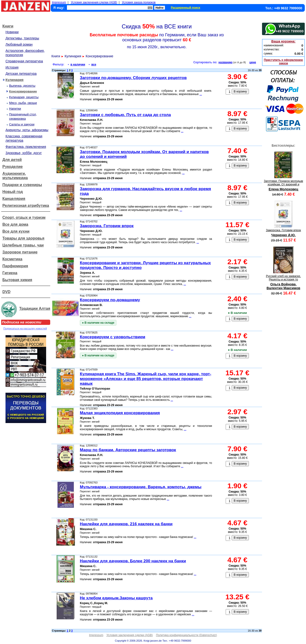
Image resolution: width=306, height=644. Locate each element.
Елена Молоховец (284, 189)
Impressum (59, 2)
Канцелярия (14, 199)
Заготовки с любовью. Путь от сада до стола (125, 115)
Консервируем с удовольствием (112, 337)
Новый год (13, 192)
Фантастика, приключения (26, 147)
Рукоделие (13, 167)
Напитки (15, 109)
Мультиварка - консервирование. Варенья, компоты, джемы (141, 487)
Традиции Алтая (35, 309)
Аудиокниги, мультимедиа (15, 176)
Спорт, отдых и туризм (24, 217)
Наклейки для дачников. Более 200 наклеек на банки (133, 561)
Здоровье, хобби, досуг (24, 153)
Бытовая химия (17, 280)
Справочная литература (24, 61)
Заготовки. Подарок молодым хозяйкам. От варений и (283, 183)
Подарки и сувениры (22, 185)
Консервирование (23, 91)
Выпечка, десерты (22, 86)
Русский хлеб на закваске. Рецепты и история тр (284, 278)
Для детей (12, 160)
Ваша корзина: (283, 41)
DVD (6, 292)
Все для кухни (16, 231)
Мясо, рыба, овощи (23, 103)
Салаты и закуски (22, 124)
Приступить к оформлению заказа (283, 62)
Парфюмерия (15, 266)
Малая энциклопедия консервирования (120, 413)
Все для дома (15, 224)
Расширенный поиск (186, 8)
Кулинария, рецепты (24, 97)
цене (253, 62)
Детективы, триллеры (22, 38)
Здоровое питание (20, 252)
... (201, 94)
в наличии (78, 64)
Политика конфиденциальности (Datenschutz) (186, 635)
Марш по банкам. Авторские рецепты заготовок (128, 450)
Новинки (12, 32)
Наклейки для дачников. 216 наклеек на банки (126, 524)
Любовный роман (19, 44)
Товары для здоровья (23, 238)
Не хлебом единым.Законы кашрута (116, 598)
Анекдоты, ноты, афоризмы (27, 130)
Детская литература (21, 74)
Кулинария (14, 80)
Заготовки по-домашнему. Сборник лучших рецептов (133, 78)
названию (226, 62)
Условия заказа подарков (139, 2)
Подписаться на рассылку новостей (25, 328)
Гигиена (10, 273)
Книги (8, 26)
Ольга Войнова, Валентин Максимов (283, 286)
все (94, 64)
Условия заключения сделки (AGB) (94, 2)
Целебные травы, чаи (23, 245)
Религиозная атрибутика (26, 206)
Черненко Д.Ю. (283, 235)
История (12, 67)
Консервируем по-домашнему (110, 300)
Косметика (12, 259)
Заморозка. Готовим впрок (107, 226)
